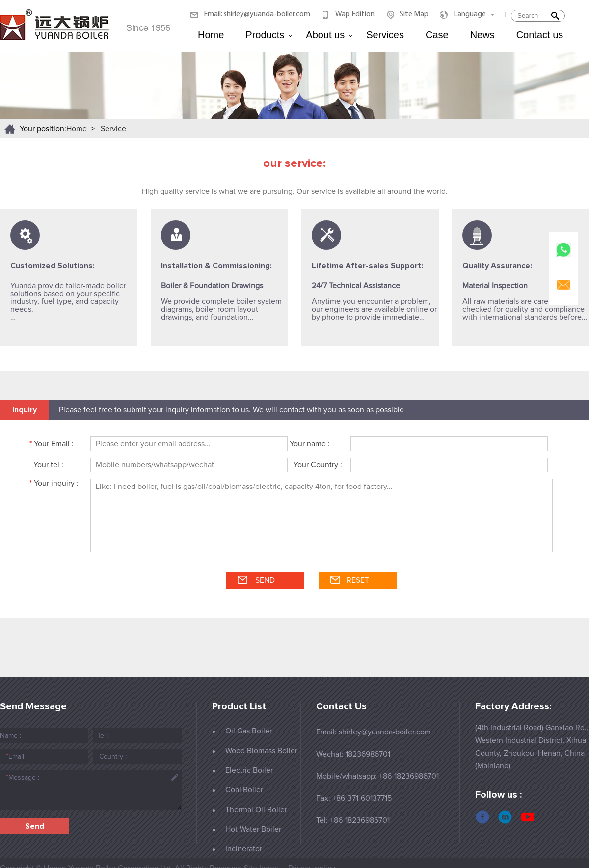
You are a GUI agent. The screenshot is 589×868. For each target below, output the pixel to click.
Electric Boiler (249, 770)
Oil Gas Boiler (249, 731)
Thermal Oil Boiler (256, 810)
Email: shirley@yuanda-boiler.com (257, 14)
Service (113, 129)
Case (437, 35)
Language (470, 14)
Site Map (414, 14)
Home (211, 35)
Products (269, 35)
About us (330, 35)
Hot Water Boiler (253, 829)
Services (385, 35)
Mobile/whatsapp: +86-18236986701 (377, 776)
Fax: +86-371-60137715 (354, 798)
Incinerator (244, 849)
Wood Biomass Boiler (261, 751)
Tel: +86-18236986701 (353, 820)
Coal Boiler (244, 790)
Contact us (540, 35)
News (482, 35)
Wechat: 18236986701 (353, 754)
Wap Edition (355, 14)
